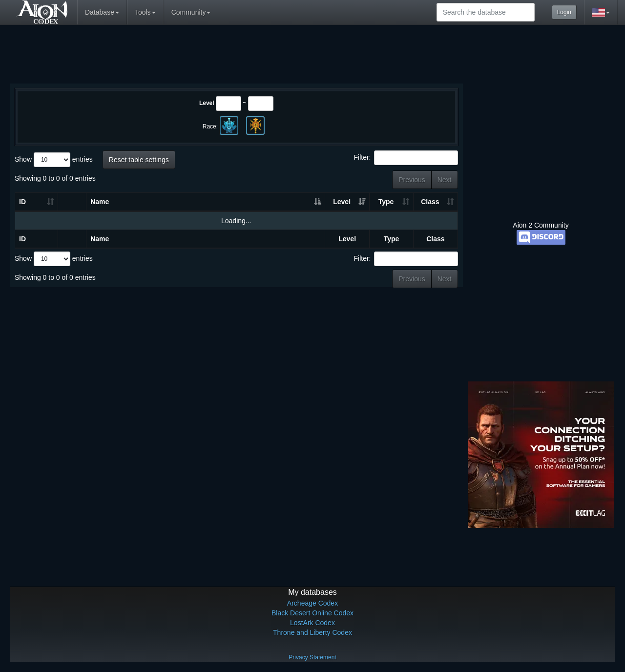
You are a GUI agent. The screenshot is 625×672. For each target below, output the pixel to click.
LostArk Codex (312, 623)
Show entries (54, 160)
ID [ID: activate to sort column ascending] (22, 202)
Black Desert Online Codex (312, 613)
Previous (412, 180)
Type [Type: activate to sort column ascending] (386, 202)
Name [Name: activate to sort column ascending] (100, 202)
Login (564, 12)
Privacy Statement (312, 657)
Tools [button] (145, 12)
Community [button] (191, 12)
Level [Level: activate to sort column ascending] (342, 202)
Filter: (406, 158)
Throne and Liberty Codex (312, 632)
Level (207, 103)
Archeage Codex (312, 603)
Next (445, 180)
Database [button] (102, 12)
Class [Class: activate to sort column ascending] (430, 202)
